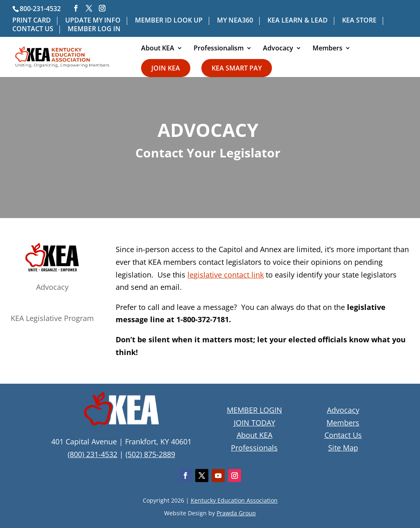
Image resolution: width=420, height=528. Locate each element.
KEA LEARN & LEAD (298, 21)
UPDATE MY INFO (93, 21)
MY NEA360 (235, 21)
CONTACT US (33, 29)
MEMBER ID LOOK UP (169, 21)
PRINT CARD (32, 21)
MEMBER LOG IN (94, 29)
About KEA (158, 49)
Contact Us (343, 435)
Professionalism (219, 49)
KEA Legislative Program (52, 318)
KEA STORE (359, 21)
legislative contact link (226, 275)
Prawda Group (236, 513)
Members (328, 49)
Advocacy (278, 49)
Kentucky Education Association (234, 500)
